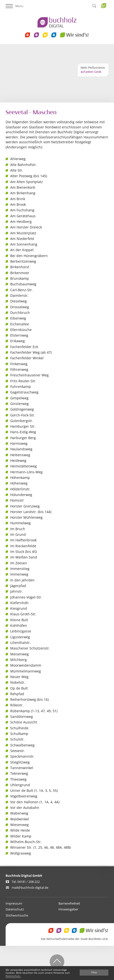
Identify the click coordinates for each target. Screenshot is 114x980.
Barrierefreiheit (69, 903)
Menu (14, 6)
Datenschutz (15, 909)
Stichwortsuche (17, 915)
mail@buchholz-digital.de (30, 887)
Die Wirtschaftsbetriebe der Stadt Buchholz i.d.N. (75, 939)
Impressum (14, 903)
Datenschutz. (13, 976)
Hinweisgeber (68, 909)
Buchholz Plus (105, 15)
